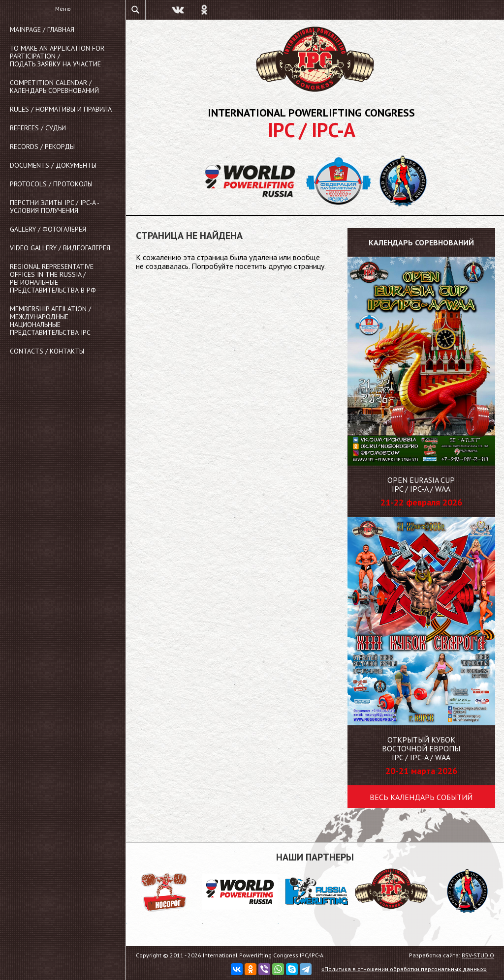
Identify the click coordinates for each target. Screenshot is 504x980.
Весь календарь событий (421, 797)
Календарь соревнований (421, 242)
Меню (63, 9)
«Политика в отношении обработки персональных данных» (404, 969)
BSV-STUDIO (478, 955)
